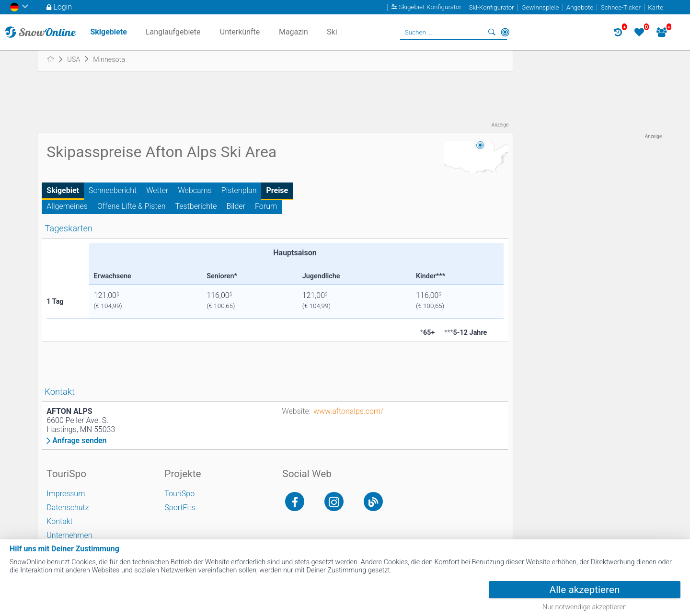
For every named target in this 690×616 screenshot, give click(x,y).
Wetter (157, 190)
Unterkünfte (240, 32)
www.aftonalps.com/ (348, 411)
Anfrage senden (79, 441)
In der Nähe (505, 32)
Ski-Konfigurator (491, 7)
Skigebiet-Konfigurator (431, 7)
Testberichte (196, 206)
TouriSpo (179, 494)
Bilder (236, 206)
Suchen (492, 32)
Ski (332, 32)
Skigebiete (108, 32)
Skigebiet (63, 190)
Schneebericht (113, 190)
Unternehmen (69, 535)
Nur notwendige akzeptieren (585, 607)
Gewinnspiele (540, 7)
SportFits (180, 508)
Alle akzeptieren (585, 590)
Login (63, 7)
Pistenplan (239, 190)
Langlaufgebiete (173, 32)
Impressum (66, 494)
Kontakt (59, 521)
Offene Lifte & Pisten (132, 206)
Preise (277, 190)
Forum (266, 206)
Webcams (195, 190)
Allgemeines (67, 206)
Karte (655, 7)
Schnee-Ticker (621, 7)
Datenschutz (68, 508)
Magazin (293, 32)
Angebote (580, 7)
